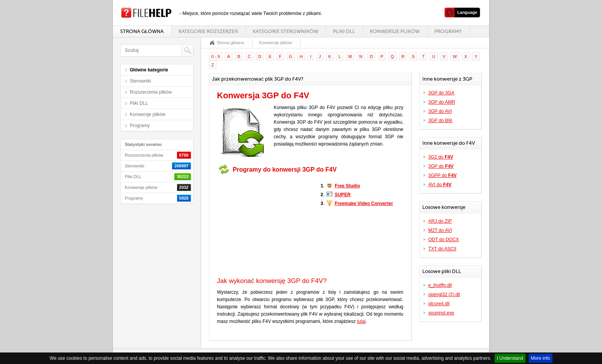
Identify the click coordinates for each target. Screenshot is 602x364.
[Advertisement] (265, 226)
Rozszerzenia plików (151, 92)
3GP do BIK (441, 121)
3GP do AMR (442, 102)
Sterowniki (140, 81)
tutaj (361, 321)
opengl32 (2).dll (444, 295)
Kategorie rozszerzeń (208, 31)
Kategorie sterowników (285, 31)
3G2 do (441, 157)
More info (541, 358)
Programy (448, 31)
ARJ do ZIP (440, 221)
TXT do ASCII (442, 249)
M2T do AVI (440, 230)
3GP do (441, 166)
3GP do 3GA (442, 93)
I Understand (510, 358)
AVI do (440, 185)
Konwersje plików (395, 31)
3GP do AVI (440, 111)
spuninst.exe (441, 313)
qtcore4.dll (439, 304)
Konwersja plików (275, 43)
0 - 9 (216, 56)
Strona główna (142, 31)
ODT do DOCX (444, 240)
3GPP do (443, 175)
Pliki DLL (344, 31)
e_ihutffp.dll (440, 285)
